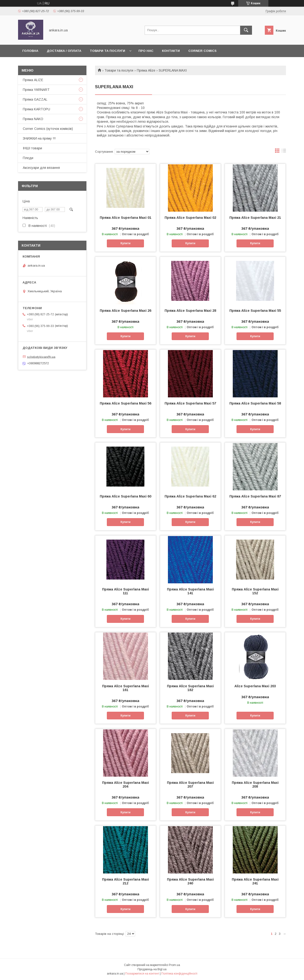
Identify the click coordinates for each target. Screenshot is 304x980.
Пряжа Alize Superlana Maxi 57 (190, 403)
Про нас (146, 51)
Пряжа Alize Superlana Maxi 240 (190, 881)
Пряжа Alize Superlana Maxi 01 (126, 218)
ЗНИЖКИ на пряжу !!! (39, 138)
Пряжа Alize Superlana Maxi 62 (190, 496)
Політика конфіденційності (179, 974)
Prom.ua (174, 965)
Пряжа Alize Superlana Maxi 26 (126, 311)
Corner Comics (202, 51)
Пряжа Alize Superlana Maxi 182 (190, 688)
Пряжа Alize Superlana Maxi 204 (126, 785)
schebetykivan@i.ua (41, 357)
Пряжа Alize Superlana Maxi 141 (190, 591)
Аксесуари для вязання (41, 168)
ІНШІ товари (32, 148)
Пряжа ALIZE (33, 80)
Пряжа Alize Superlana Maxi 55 (255, 311)
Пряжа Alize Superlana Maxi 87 (255, 496)
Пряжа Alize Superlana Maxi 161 (126, 688)
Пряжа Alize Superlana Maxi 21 (255, 218)
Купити (125, 243)
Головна (30, 51)
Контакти (171, 51)
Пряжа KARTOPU (36, 109)
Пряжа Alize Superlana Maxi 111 (126, 591)
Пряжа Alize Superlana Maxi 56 (126, 403)
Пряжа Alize (146, 70)
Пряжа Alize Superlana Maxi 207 (190, 785)
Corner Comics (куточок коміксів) (48, 129)
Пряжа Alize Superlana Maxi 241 (255, 881)
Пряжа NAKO (33, 119)
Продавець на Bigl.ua (152, 969)
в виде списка (284, 152)
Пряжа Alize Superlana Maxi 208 (255, 785)
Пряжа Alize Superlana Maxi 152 (255, 591)
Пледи (28, 158)
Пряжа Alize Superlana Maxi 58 (255, 403)
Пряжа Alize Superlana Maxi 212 (126, 881)
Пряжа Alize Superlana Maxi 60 (126, 496)
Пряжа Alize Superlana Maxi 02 (190, 218)
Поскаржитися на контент (142, 974)
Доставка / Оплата (64, 51)
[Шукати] (246, 30)
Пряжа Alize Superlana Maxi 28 (190, 311)
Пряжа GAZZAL (35, 99)
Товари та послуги (107, 51)
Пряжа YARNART (36, 90)
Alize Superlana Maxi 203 (255, 686)
